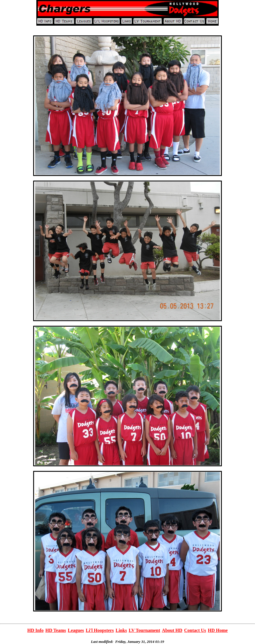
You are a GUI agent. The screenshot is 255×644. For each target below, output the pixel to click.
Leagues (76, 630)
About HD (172, 630)
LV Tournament (144, 630)
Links (121, 630)
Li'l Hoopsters (100, 630)
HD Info (35, 630)
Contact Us (195, 630)
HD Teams (56, 630)
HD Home (218, 630)
